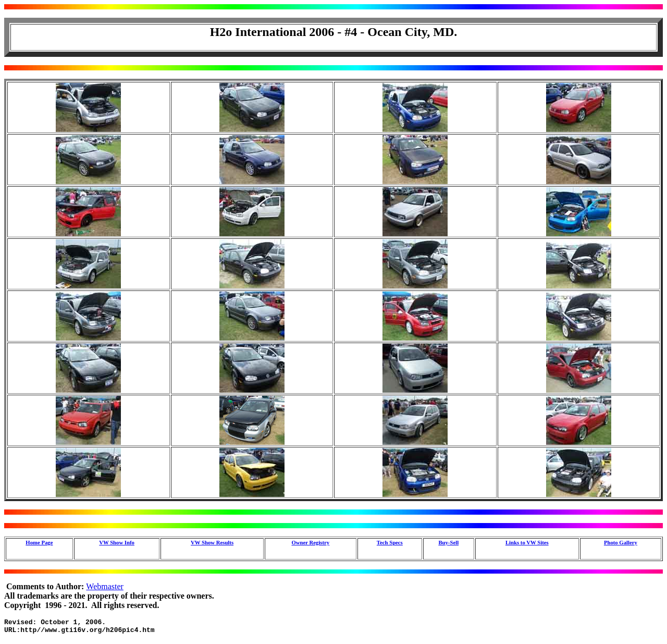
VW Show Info (117, 542)
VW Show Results (212, 542)
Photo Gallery (621, 542)
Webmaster (105, 586)
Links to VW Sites (527, 542)
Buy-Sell (448, 542)
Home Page (39, 542)
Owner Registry (310, 542)
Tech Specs (390, 542)
